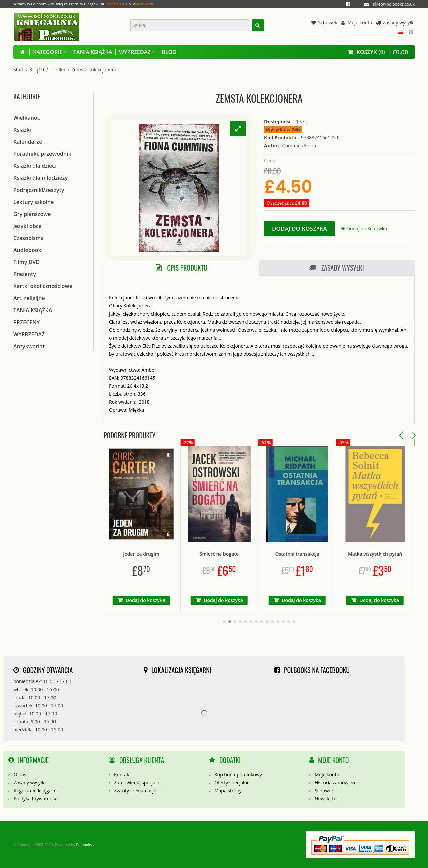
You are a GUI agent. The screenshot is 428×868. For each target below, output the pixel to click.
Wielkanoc (27, 118)
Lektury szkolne (34, 202)
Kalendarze (28, 142)
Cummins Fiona (299, 146)
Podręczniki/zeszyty (39, 190)
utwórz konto (143, 4)
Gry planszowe (32, 214)
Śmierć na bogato (256, 554)
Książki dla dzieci (35, 166)
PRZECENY (27, 322)
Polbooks (84, 844)
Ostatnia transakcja (334, 554)
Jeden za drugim (178, 554)
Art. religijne (29, 298)
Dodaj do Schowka (367, 228)
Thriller (58, 69)
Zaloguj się (115, 4)
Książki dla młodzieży (40, 178)
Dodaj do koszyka (299, 228)
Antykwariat (29, 346)
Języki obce (28, 226)
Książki (37, 69)
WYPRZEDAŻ (29, 334)
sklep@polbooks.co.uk (394, 4)
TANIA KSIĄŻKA (33, 310)
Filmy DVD (27, 262)
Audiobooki (28, 250)
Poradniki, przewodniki (43, 154)
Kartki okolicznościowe (43, 286)
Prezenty (25, 274)
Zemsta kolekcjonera (94, 69)
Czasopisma (29, 238)
